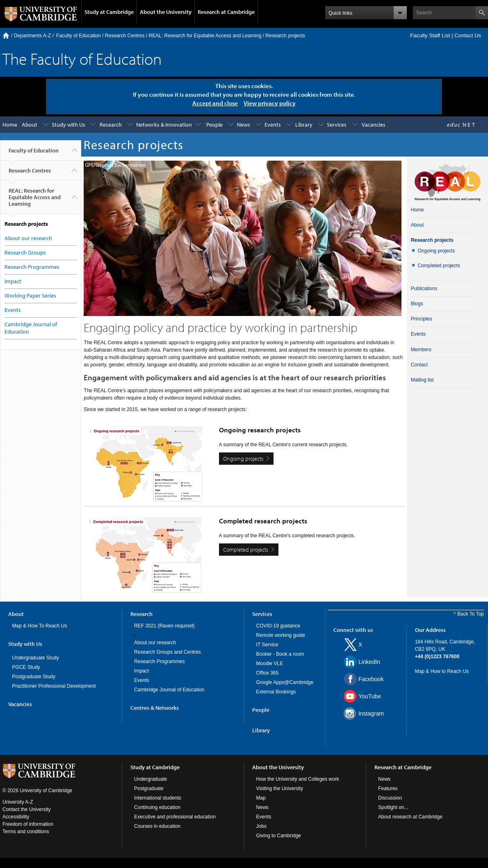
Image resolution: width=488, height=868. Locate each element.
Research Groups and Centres (168, 652)
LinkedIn (369, 662)
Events (273, 125)
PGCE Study (26, 667)
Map (261, 798)
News (244, 125)
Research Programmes (32, 267)
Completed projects (246, 550)
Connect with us (353, 630)
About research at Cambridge (410, 817)
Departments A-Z (33, 36)
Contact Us (468, 35)
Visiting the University (280, 788)
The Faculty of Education (82, 58)
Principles (422, 319)
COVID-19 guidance (278, 626)
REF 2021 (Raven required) (164, 626)
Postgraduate (149, 788)
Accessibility (16, 817)
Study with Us (68, 125)
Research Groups (25, 252)
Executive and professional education (175, 817)
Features (388, 788)
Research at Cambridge (226, 12)
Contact (419, 365)
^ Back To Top (469, 614)
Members (421, 350)
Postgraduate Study (34, 677)
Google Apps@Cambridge (285, 682)
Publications (424, 289)
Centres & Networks (155, 708)
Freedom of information (28, 824)
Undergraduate (151, 779)
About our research (28, 238)
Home (6, 35)
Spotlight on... (393, 807)
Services (337, 125)
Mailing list (422, 380)
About (30, 125)
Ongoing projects (243, 459)
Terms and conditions (26, 832)
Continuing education (157, 807)
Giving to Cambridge (279, 836)
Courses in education (157, 826)
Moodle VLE (270, 663)
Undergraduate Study (36, 658)
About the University (166, 12)
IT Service (267, 645)
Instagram (371, 713)
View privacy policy (270, 103)
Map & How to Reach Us (442, 671)
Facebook (371, 679)
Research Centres (125, 36)
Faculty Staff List (430, 35)
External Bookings (276, 692)
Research (111, 125)
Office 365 (267, 673)
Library (304, 125)
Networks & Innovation (164, 125)
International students (158, 798)
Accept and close (215, 103)
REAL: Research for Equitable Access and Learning (205, 36)
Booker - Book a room (280, 654)
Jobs (261, 826)
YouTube (370, 696)
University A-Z (18, 802)
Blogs (417, 304)
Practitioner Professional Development (54, 686)
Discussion (390, 798)
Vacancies (374, 125)
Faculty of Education (79, 36)
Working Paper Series (30, 295)
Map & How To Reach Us (40, 626)
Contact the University (26, 809)
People (214, 125)
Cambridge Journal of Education (169, 690)
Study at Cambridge (109, 12)
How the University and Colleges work (298, 779)
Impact (13, 281)
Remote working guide (281, 635)
